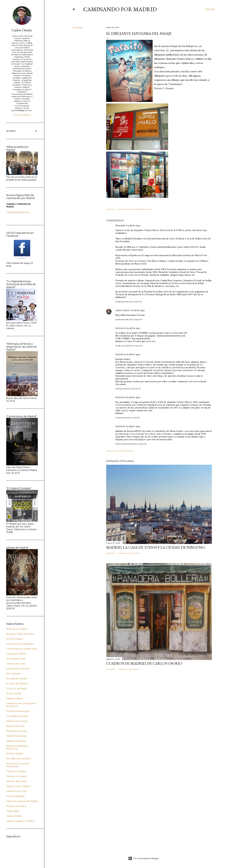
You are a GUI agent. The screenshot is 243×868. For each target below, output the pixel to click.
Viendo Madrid (14, 816)
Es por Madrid (14, 694)
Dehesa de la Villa (16, 664)
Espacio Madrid (14, 698)
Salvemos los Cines (17, 791)
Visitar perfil (22, 115)
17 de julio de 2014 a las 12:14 (128, 418)
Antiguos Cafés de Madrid (20, 634)
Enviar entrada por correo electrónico (135, 209)
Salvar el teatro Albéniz (19, 786)
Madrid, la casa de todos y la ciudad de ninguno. (156, 547)
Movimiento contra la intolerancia (18, 765)
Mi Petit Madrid (15, 754)
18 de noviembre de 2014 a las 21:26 (131, 444)
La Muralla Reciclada (17, 716)
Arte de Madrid (14, 639)
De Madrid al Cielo (16, 659)
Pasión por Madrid (16, 771)
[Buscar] (210, 9)
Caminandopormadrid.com (18, 212)
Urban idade (13, 811)
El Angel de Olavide (17, 679)
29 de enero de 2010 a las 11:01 (128, 302)
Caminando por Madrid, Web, (22, 649)
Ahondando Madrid (17, 629)
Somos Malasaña (15, 796)
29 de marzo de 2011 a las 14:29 (129, 346)
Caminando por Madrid (120, 9)
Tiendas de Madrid (16, 806)
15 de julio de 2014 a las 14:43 (128, 389)
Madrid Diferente (15, 726)
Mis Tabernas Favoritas (18, 759)
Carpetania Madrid (16, 654)
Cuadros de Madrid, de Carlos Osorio (144, 663)
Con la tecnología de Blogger (144, 858)
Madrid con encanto (17, 721)
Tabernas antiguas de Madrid (22, 801)
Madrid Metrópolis (16, 741)
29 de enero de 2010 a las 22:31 (129, 319)
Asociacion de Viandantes (20, 644)
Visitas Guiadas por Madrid (20, 821)
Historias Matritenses (18, 711)
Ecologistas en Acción (18, 669)
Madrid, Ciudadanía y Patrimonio (17, 747)
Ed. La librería (13, 674)
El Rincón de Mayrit (17, 689)
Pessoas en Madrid (16, 776)
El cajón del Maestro (17, 684)
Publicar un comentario (120, 451)
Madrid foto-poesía (16, 731)
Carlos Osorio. (123, 310)
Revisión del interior (17, 781)
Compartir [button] (77, 28)
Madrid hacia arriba (16, 736)
